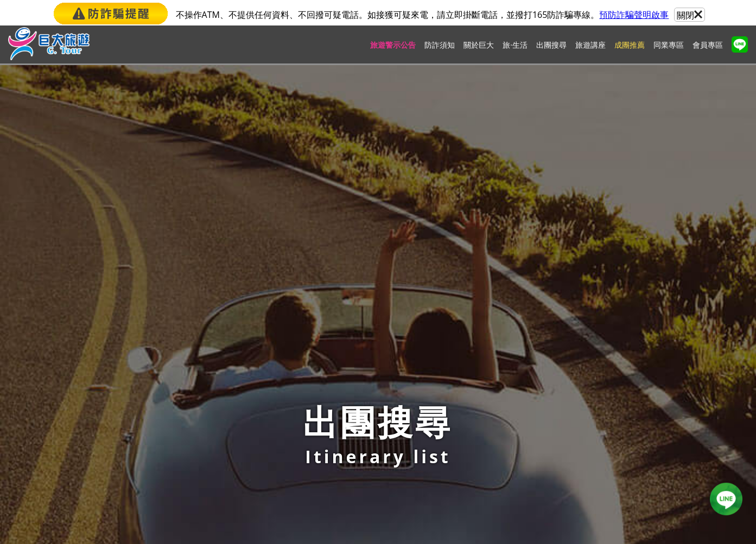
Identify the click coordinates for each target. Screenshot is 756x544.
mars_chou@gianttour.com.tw (433, 418)
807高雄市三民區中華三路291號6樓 (386, 488)
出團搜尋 (551, 46)
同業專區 (669, 46)
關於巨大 (479, 46)
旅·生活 (515, 46)
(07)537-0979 (369, 500)
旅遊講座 (590, 46)
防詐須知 (440, 46)
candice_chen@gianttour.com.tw (437, 476)
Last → (427, 178)
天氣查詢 (401, 246)
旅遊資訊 (455, 246)
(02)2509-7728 (371, 327)
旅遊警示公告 (393, 46)
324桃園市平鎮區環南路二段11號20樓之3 (396, 373)
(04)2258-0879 (371, 443)
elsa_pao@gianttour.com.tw (428, 360)
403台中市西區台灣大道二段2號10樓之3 (394, 430)
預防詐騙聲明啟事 (634, 15)
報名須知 (293, 246)
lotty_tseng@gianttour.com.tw (169, 342)
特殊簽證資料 (514, 246)
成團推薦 (630, 46)
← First (327, 178)
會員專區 (708, 46)
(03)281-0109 (369, 385)
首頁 (238, 246)
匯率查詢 (347, 246)
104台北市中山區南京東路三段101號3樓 (394, 315)
